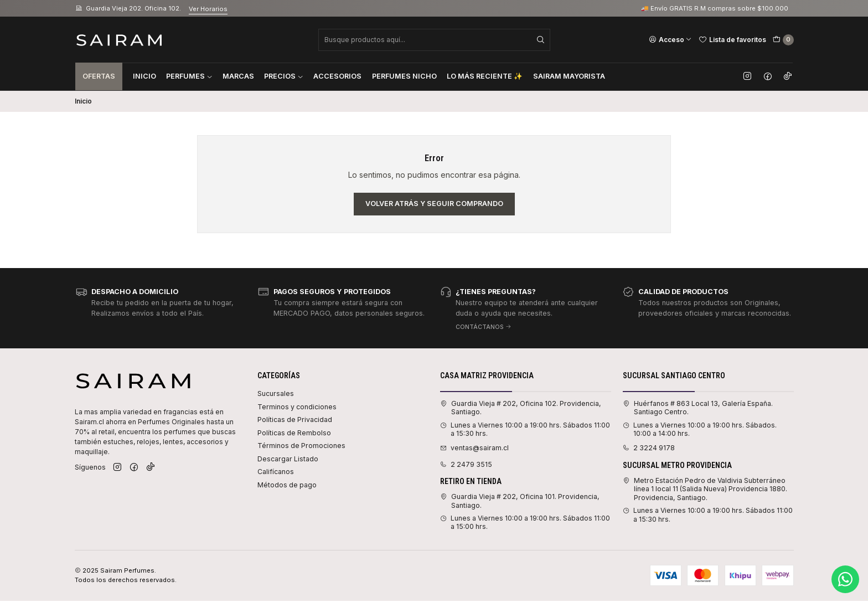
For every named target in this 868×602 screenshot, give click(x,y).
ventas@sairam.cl (474, 448)
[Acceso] (670, 39)
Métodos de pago (287, 485)
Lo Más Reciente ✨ (485, 76)
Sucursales (276, 393)
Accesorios (337, 76)
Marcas (238, 76)
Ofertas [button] (99, 76)
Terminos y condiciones (297, 407)
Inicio (144, 76)
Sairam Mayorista (569, 76)
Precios (284, 76)
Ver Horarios (208, 9)
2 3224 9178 (649, 448)
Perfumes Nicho (404, 76)
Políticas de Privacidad (295, 420)
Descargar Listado (288, 459)
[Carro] (783, 40)
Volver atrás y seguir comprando (434, 204)
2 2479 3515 (466, 464)
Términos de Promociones (301, 446)
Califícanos (276, 472)
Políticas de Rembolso (294, 433)
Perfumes (189, 76)
